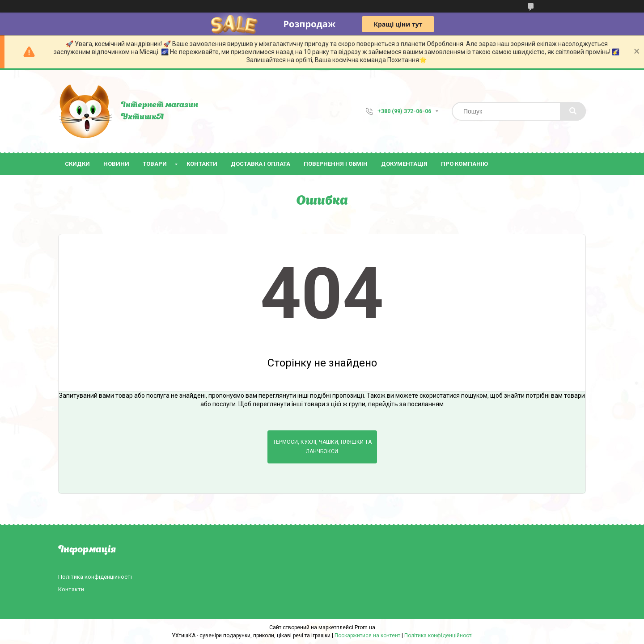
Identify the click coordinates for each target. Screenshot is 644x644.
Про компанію (464, 164)
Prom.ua (365, 627)
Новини (116, 164)
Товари (155, 164)
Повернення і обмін (336, 164)
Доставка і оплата (261, 164)
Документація (404, 164)
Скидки (77, 164)
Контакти (202, 164)
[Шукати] (573, 111)
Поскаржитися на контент (367, 636)
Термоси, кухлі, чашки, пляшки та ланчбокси (322, 447)
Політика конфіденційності (95, 577)
